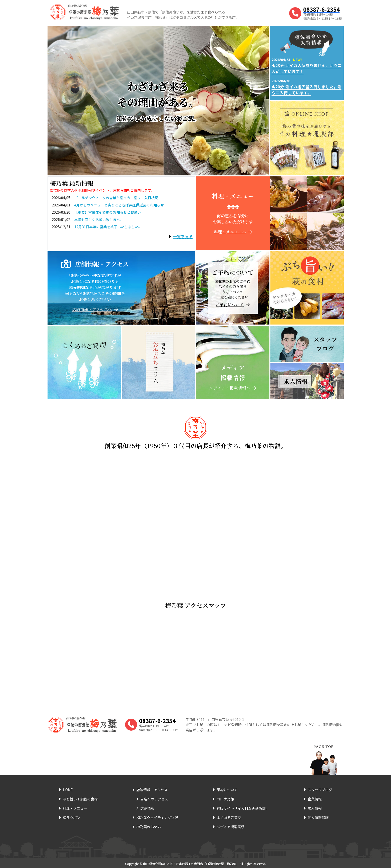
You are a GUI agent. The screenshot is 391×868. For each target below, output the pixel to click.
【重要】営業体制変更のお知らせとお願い (108, 212)
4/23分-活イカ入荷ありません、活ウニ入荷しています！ (307, 68)
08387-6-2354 (321, 9)
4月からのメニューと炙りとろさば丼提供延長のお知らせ (119, 205)
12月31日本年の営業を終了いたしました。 (108, 227)
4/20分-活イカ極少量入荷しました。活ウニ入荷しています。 (307, 90)
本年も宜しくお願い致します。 (99, 219)
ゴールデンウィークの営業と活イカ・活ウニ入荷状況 (116, 198)
